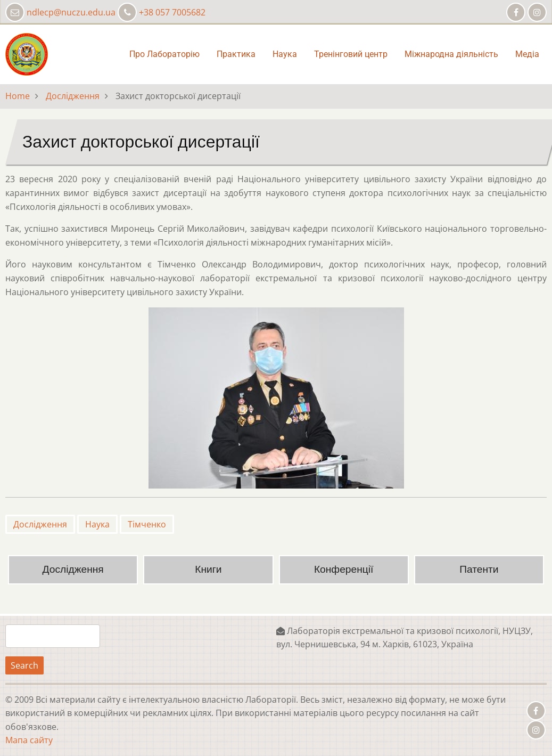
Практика (236, 54)
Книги (208, 569)
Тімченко (147, 524)
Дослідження (73, 96)
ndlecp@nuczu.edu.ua (71, 12)
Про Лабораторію (164, 54)
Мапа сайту (29, 740)
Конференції (344, 569)
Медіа (527, 54)
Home (18, 96)
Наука (285, 54)
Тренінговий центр (351, 54)
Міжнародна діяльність (451, 54)
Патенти (479, 569)
